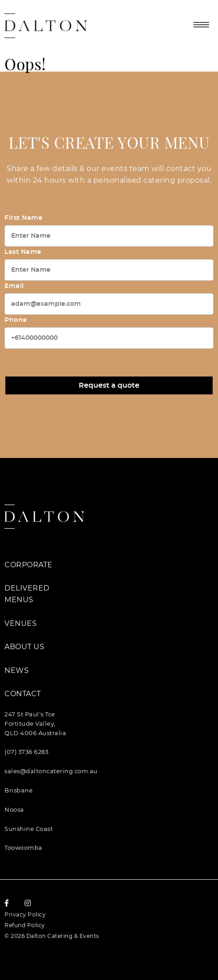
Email (14, 286)
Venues (21, 623)
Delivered (27, 588)
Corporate (29, 565)
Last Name (23, 252)
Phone (16, 320)
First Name (23, 218)
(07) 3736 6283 (26, 752)
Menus (19, 600)
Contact (23, 694)
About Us (24, 647)
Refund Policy (25, 925)
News (17, 670)
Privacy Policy (25, 914)
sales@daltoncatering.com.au (51, 771)
